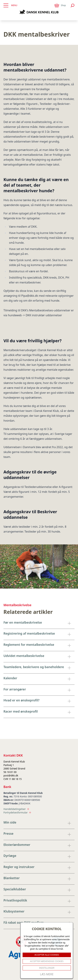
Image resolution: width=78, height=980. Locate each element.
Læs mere (47, 974)
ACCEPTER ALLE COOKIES (47, 955)
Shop (60, 5)
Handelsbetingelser (16, 809)
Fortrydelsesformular (17, 812)
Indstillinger (47, 968)
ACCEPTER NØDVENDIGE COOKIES (47, 961)
